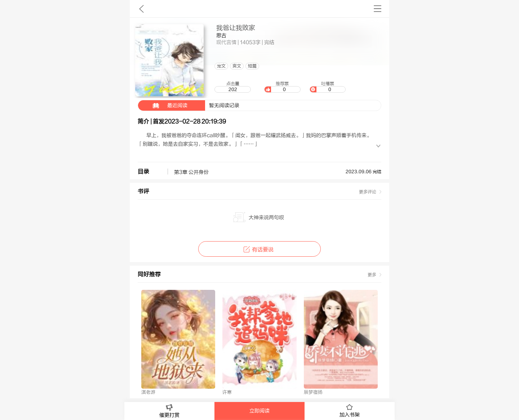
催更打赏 (169, 411)
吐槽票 (328, 87)
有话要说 (259, 250)
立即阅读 (259, 411)
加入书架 (350, 411)
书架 (378, 9)
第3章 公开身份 (191, 172)
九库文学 (141, 9)
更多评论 (368, 192)
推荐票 (282, 87)
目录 (143, 172)
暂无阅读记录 (189, 105)
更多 (372, 275)
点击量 (232, 87)
